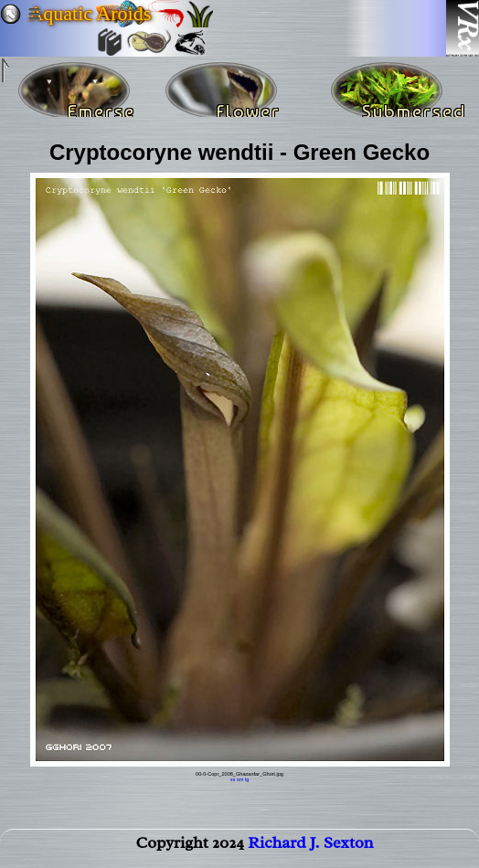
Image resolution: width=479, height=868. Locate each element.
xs (233, 779)
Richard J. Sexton (310, 846)
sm (240, 779)
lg (247, 779)
